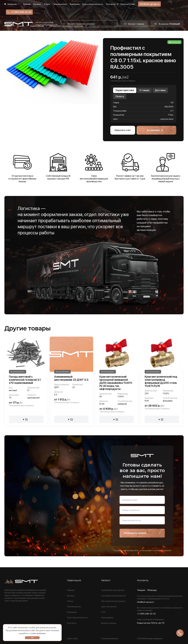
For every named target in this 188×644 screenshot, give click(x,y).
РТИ (103, 612)
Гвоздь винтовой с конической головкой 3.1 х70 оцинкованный (25, 380)
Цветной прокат (109, 607)
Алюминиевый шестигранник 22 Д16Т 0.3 (71, 378)
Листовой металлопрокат (113, 601)
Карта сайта (72, 639)
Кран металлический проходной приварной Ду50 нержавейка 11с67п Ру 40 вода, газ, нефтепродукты (116, 383)
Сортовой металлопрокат (114, 596)
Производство (60, 4)
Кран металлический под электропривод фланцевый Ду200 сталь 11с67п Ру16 (161, 381)
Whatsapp (152, 590)
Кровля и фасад (109, 623)
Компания (75, 4)
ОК (32, 638)
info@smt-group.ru (149, 4)
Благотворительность (93, 4)
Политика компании (110, 639)
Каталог (37, 4)
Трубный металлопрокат (113, 590)
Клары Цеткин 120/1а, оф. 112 (151, 623)
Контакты (111, 4)
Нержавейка (107, 618)
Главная (27, 4)
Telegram (141, 590)
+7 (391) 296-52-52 (19, 12)
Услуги (47, 4)
